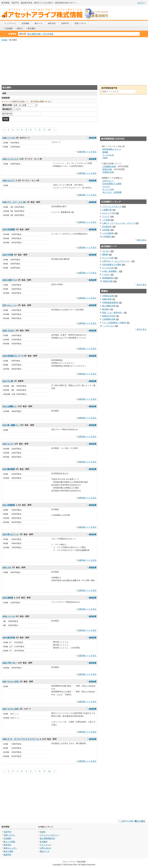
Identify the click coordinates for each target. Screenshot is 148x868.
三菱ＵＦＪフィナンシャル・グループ (118, 223)
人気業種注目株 (109, 166)
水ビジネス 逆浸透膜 (112, 192)
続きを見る (142, 240)
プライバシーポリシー (49, 835)
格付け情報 (8, 851)
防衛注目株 (108, 281)
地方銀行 (106, 309)
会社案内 (44, 842)
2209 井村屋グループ (12, 356)
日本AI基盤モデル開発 (112, 184)
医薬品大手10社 (109, 316)
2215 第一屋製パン (11, 425)
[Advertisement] (74, 63)
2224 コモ (7, 567)
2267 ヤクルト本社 (11, 682)
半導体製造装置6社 (110, 302)
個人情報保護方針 (47, 838)
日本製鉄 (107, 237)
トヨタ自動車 (108, 233)
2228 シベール (9, 616)
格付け (19, 28)
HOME (5, 40)
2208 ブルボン (9, 331)
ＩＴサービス (109, 326)
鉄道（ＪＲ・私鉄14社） (113, 312)
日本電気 (106, 230)
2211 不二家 (8, 381)
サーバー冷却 (108, 189)
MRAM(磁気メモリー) (112, 149)
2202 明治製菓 (9, 229)
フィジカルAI (108, 155)
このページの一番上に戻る (133, 821)
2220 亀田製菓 (9, 469)
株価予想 (7, 855)
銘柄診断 (93, 138)
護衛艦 (105, 152)
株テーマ (39, 23)
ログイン (141, 3)
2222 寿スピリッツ (11, 534)
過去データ (45, 851)
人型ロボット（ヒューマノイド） (116, 261)
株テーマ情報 (9, 842)
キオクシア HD (109, 213)
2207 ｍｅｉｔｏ (10, 305)
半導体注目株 (108, 172)
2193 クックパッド (11, 159)
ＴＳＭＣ (106, 274)
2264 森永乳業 (9, 638)
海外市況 (52, 23)
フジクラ (106, 216)
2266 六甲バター (10, 663)
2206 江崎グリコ (10, 280)
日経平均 (65, 23)
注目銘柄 (25, 23)
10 (49, 130)
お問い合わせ (46, 848)
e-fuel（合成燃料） (110, 271)
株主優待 (30, 28)
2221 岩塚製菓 (9, 505)
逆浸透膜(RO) (108, 278)
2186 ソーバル (9, 138)
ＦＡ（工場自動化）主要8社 (114, 323)
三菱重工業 (107, 210)
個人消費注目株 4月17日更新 (40, 34)
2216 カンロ (8, 444)
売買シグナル (80, 23)
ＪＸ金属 (106, 220)
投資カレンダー (10, 848)
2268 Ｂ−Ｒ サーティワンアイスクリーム (21, 739)
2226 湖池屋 (8, 598)
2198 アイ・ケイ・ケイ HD (14, 202)
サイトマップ (46, 845)
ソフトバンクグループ (112, 206)
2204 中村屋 (8, 255)
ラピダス (106, 186)
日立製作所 (107, 227)
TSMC (105, 158)
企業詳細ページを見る (87, 152)
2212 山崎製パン (10, 406)
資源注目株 (107, 169)
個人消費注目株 (109, 306)
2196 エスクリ (9, 180)
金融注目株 (107, 299)
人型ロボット (108, 181)
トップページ (10, 23)
